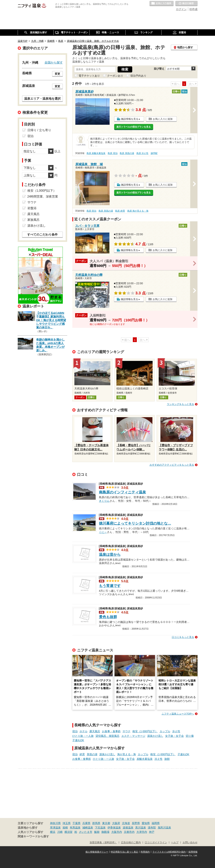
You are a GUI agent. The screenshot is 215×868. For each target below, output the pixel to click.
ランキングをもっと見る (180, 404)
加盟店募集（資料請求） (103, 843)
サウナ (127, 731)
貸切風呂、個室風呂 (107, 736)
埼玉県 (67, 823)
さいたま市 (86, 832)
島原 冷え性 (142, 153)
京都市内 (129, 832)
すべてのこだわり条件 (42, 235)
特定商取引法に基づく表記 (124, 852)
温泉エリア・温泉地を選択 (42, 98)
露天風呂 (95, 731)
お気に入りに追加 (163, 119)
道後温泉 (128, 827)
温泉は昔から (110, 555)
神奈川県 (55, 823)
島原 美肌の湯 (127, 153)
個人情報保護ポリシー (97, 852)
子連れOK (78, 740)
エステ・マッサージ (133, 736)
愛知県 (146, 823)
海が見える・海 (127, 754)
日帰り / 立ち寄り (39, 130)
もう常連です (110, 586)
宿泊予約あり (138, 76)
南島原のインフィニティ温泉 (122, 492)
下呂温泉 (100, 827)
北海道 (126, 823)
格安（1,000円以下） (145, 731)
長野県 (136, 823)
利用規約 (145, 852)
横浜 (53, 832)
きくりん (104, 500)
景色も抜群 (108, 617)
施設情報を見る (130, 119)
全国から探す (54, 62)
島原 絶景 (120, 211)
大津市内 (142, 832)
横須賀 (68, 832)
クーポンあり (115, 76)
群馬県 (96, 823)
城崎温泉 (88, 827)
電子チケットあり (89, 76)
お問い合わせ (190, 843)
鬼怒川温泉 (164, 827)
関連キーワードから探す (33, 836)
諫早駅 (154, 153)
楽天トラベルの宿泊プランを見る (134, 127)
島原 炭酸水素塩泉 (96, 153)
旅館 (167, 759)
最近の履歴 (186, 4)
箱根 (65, 827)
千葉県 (76, 823)
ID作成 (193, 9)
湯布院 (152, 827)
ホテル (84, 731)
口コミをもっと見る (183, 637)
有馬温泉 (75, 827)
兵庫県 (86, 823)
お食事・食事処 (111, 731)
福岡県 (156, 823)
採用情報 (193, 852)
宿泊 (75, 731)
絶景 (82, 754)
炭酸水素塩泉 (145, 759)
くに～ (103, 532)
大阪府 (116, 823)
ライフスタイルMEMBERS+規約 (169, 852)
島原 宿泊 (113, 153)
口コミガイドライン (156, 843)
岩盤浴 (32, 208)
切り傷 (190, 736)
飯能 (97, 832)
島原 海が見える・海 (138, 211)
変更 (57, 74)
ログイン (181, 9)
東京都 (106, 823)
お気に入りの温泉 (162, 4)
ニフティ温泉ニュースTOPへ (178, 714)
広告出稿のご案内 (131, 843)
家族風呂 (33, 220)
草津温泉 (55, 827)
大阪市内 (117, 832)
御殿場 (105, 832)
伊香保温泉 (114, 827)
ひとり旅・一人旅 (83, 736)
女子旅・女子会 (174, 736)
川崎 (60, 832)
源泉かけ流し (155, 736)
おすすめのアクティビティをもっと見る (172, 465)
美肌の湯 (92, 754)
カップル (165, 731)
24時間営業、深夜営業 (43, 197)
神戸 (152, 832)
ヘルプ (175, 843)
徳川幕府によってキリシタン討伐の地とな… (135, 523)
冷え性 (176, 731)
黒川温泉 (141, 827)
